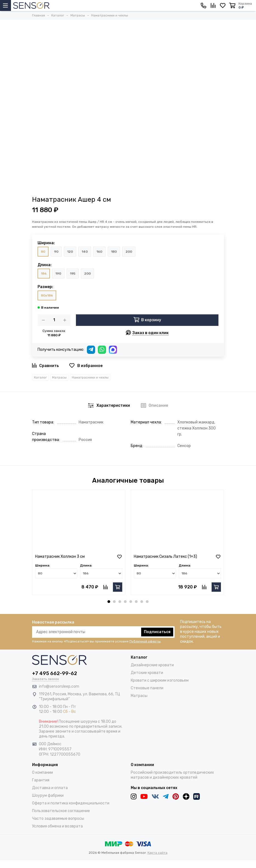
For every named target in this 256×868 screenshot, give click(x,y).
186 (44, 274)
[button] (109, 602)
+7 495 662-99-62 (55, 673)
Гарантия (41, 780)
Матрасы (59, 377)
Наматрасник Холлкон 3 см (60, 557)
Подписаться (157, 632)
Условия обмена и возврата (57, 826)
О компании (42, 772)
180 (114, 252)
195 (73, 274)
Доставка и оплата (50, 788)
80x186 (47, 295)
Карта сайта (157, 853)
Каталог (40, 377)
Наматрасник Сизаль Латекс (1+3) (165, 557)
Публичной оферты (145, 641)
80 (43, 252)
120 (70, 252)
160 (99, 252)
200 (129, 252)
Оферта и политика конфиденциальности (71, 803)
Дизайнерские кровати (152, 665)
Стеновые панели (147, 688)
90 (56, 252)
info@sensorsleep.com (59, 686)
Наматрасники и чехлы (90, 377)
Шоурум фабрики (48, 796)
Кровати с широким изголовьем (160, 680)
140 (85, 252)
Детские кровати (147, 673)
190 (58, 274)
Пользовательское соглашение (61, 811)
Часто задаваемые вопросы (58, 819)
